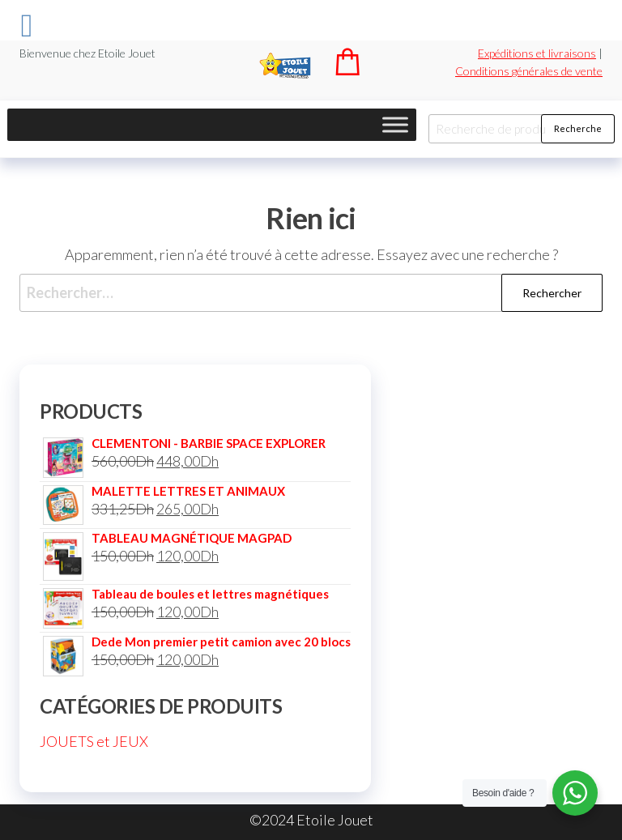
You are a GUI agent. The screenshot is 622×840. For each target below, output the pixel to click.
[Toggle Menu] (395, 124)
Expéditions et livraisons (537, 53)
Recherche (578, 128)
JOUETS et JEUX (94, 741)
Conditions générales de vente (529, 71)
